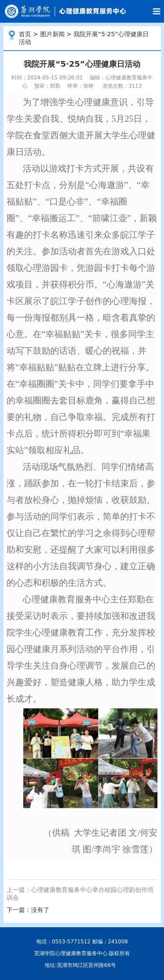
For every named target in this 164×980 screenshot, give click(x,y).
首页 (25, 34)
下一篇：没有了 (28, 910)
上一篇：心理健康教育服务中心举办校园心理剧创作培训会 (80, 894)
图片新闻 (52, 34)
